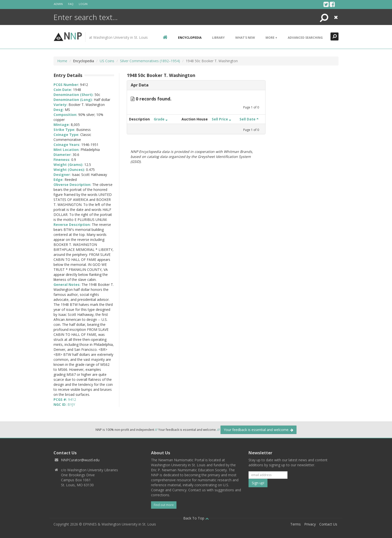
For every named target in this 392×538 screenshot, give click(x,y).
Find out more (164, 505)
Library (218, 38)
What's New (245, 38)
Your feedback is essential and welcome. (258, 430)
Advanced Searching (305, 38)
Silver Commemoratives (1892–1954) (150, 61)
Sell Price (221, 119)
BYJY (71, 404)
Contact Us (328, 524)
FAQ (71, 4)
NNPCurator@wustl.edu (80, 460)
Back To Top (196, 518)
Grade (161, 119)
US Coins (107, 61)
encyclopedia (190, 38)
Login (83, 4)
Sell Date (249, 119)
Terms (295, 524)
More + (271, 38)
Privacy (310, 524)
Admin (58, 4)
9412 (72, 399)
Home (62, 61)
